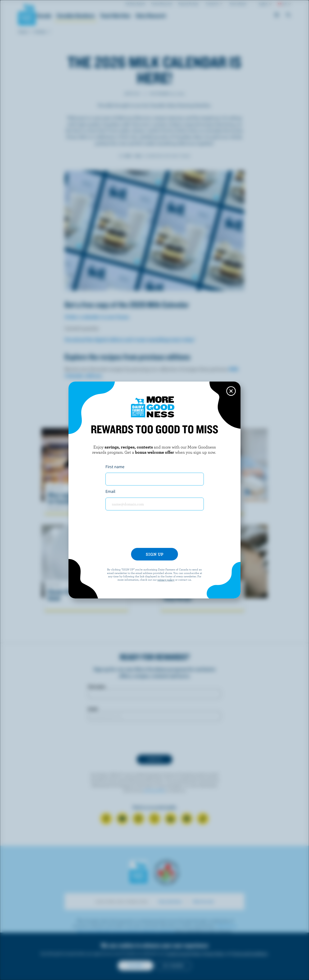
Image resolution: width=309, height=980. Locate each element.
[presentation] (154, 531)
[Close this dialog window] (231, 391)
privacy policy (166, 579)
